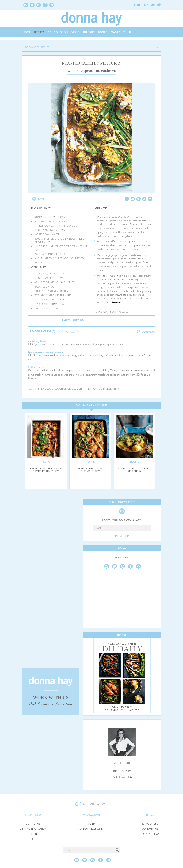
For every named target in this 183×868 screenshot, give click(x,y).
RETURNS (33, 834)
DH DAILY (89, 32)
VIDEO (75, 32)
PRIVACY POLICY (150, 834)
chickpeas (70, 389)
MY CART (150, 5)
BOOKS (103, 32)
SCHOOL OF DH (58, 32)
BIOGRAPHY (122, 771)
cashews (40, 389)
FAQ (33, 839)
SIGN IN (91, 824)
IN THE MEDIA (122, 777)
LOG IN (136, 5)
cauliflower (55, 389)
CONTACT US (33, 824)
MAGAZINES (118, 32)
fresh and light (95, 389)
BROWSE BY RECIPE (37, 47)
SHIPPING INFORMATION (33, 829)
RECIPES (39, 32)
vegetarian (113, 389)
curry (81, 389)
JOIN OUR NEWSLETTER (91, 829)
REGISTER (122, 536)
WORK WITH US (150, 829)
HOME (27, 32)
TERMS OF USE (150, 824)
